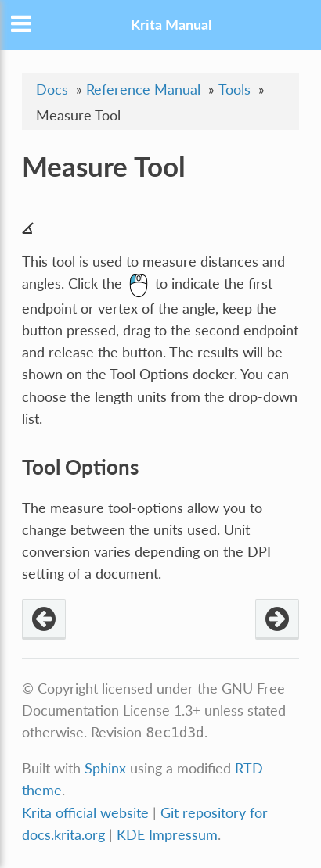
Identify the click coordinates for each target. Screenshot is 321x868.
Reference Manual (143, 90)
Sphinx (105, 768)
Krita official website (85, 813)
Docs (52, 90)
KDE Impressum (167, 835)
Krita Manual (171, 25)
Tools (234, 90)
